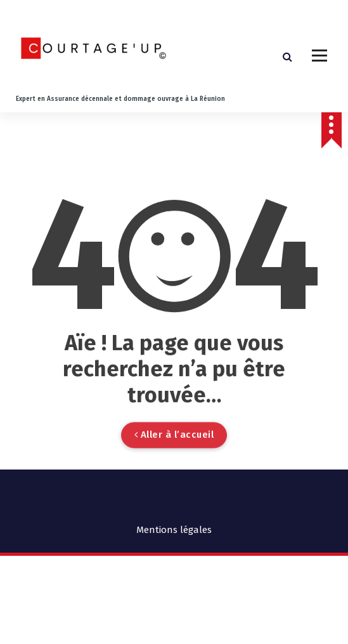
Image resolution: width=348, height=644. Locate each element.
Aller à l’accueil (174, 465)
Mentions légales (174, 530)
